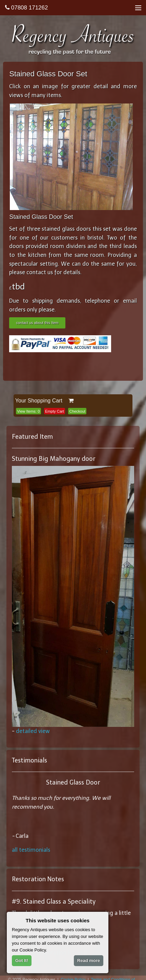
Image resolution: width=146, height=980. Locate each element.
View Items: (28, 411)
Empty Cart (55, 411)
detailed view (33, 731)
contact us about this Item (37, 323)
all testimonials (31, 850)
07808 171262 (26, 8)
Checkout (77, 411)
